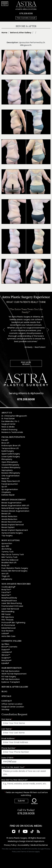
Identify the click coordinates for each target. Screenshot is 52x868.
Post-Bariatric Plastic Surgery (15, 568)
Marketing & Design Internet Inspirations (26, 841)
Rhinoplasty (7, 459)
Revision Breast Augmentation (15, 511)
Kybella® (5, 663)
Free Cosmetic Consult (26, 18)
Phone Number (9, 748)
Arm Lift (5, 574)
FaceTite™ (6, 593)
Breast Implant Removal (13, 525)
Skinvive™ (6, 655)
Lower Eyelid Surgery (11, 457)
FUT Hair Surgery (9, 677)
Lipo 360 (5, 546)
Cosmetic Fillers (11, 641)
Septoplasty (7, 470)
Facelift (5, 440)
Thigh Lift (6, 576)
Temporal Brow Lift (10, 449)
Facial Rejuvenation (13, 437)
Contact (7, 701)
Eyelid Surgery (8, 451)
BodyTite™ (6, 590)
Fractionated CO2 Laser (12, 606)
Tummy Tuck (7, 552)
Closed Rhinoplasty (10, 465)
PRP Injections (8, 617)
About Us (7, 413)
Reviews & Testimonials (12, 432)
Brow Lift (5, 443)
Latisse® (5, 634)
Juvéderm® (7, 652)
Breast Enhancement (14, 500)
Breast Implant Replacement (15, 530)
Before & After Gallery (21, 33)
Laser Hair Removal (10, 609)
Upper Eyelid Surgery (11, 454)
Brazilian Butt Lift (9, 563)
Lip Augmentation (10, 490)
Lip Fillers (5, 644)
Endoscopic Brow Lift (11, 446)
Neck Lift (5, 479)
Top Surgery (7, 536)
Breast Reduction (9, 517)
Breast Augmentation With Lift (15, 506)
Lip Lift (4, 487)
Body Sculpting (11, 540)
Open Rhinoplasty (10, 462)
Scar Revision (7, 631)
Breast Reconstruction (12, 522)
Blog (4, 691)
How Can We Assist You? (13, 767)
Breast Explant (8, 528)
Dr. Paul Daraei (8, 419)
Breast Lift (6, 514)
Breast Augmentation (11, 503)
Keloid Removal (8, 628)
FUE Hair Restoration (11, 671)
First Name (7, 719)
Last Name (7, 729)
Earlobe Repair (8, 495)
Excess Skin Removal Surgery (14, 571)
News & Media (8, 427)
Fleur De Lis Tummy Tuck (13, 555)
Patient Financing (9, 430)
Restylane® (6, 661)
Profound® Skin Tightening (13, 623)
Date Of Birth (8, 758)
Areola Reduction (9, 519)
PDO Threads (7, 620)
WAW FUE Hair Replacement (14, 674)
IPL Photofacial (8, 625)
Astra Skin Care (8, 636)
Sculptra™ (6, 658)
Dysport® (6, 650)
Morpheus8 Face (9, 601)
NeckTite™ (6, 595)
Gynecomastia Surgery (12, 533)
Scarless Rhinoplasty (11, 468)
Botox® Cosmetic (9, 647)
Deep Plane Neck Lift (11, 481)
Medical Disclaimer (39, 845)
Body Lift (5, 566)
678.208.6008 (26, 14)
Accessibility (24, 845)
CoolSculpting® (8, 587)
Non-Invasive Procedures (16, 584)
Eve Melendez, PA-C (10, 422)
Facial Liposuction (10, 484)
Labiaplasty (7, 579)
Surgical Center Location (13, 707)
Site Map (5, 710)
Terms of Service (28, 852)
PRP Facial (6, 614)
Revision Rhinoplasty (11, 473)
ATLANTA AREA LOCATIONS (26, 9)
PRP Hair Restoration (11, 679)
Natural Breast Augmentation (15, 508)
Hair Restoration (12, 668)
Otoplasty (6, 492)
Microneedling (8, 612)
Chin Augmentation (11, 476)
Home (4, 33)
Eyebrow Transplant (11, 682)
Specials (6, 696)
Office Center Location (12, 704)
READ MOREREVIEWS (26, 363)
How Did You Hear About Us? (15, 780)
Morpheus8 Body (9, 598)
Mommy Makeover (10, 560)
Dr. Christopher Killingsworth (14, 416)
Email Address (8, 739)
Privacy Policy (10, 845)
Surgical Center (8, 424)
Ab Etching (6, 549)
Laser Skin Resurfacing (12, 603)
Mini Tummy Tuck (9, 557)
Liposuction (7, 544)
